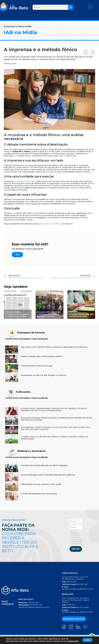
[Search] (71, 7)
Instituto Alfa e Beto (26, 181)
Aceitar (86, 639)
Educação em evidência (50, 224)
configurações (11, 642)
